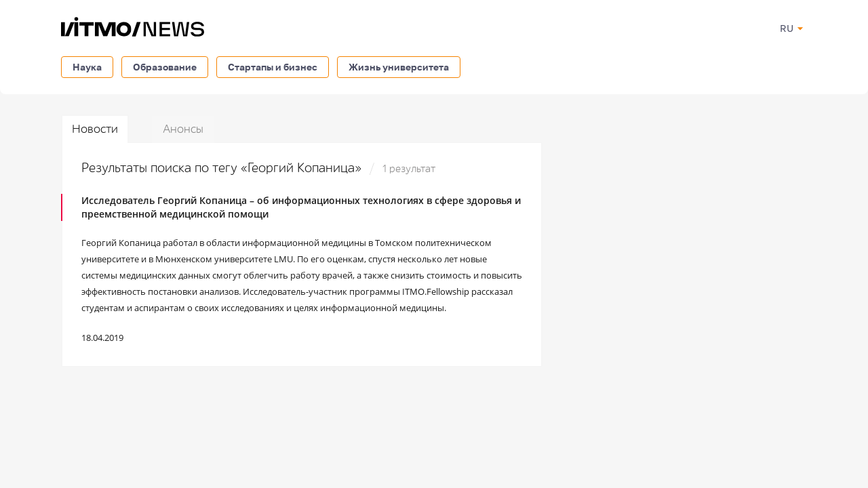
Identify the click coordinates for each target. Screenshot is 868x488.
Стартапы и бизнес (273, 67)
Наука (87, 67)
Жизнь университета (399, 67)
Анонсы (183, 129)
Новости (95, 129)
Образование (165, 67)
